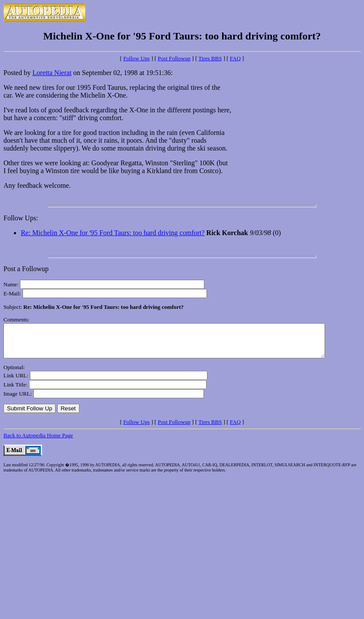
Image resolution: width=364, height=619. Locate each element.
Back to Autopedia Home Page (38, 442)
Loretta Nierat (52, 73)
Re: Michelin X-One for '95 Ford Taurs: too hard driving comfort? (113, 233)
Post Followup (174, 58)
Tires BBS (210, 58)
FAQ (235, 58)
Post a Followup (26, 269)
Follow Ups (136, 58)
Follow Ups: (21, 218)
